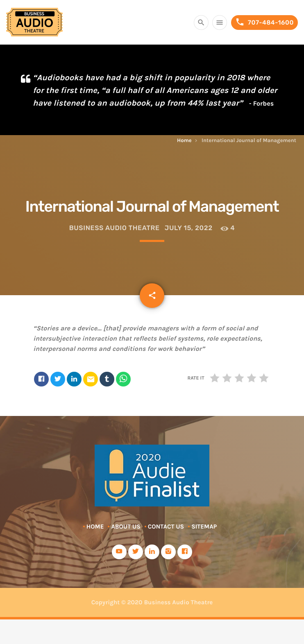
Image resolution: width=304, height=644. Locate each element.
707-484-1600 (264, 22)
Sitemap (204, 526)
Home (184, 141)
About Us (126, 526)
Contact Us (166, 526)
